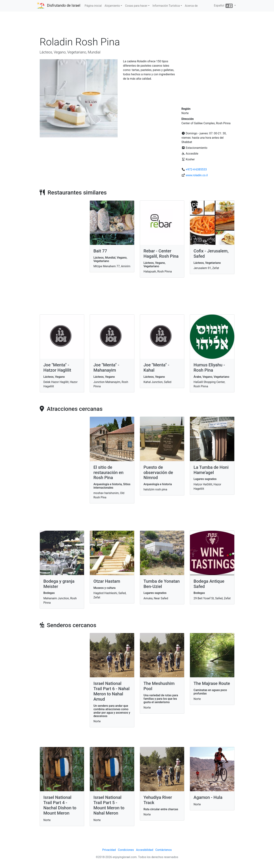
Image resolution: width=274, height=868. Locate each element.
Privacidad (109, 850)
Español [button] (224, 6)
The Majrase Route (212, 683)
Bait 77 (100, 251)
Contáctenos (164, 850)
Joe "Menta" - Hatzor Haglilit (57, 368)
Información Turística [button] (166, 6)
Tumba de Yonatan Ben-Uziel (162, 584)
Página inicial (93, 6)
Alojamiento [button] (112, 6)
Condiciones (126, 850)
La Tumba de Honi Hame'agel (211, 470)
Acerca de (191, 6)
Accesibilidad (145, 850)
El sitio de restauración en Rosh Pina (108, 473)
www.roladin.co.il (197, 175)
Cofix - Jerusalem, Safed (211, 254)
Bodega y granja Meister (59, 584)
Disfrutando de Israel (64, 5)
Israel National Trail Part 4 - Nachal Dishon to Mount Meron (60, 805)
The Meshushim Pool (159, 686)
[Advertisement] (137, 25)
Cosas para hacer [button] (136, 6)
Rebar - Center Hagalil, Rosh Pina (161, 254)
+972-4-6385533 (196, 169)
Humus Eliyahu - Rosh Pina (209, 368)
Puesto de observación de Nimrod (158, 473)
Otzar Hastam (107, 581)
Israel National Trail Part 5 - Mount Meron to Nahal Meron (109, 805)
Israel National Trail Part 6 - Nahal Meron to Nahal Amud (111, 691)
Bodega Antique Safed (209, 584)
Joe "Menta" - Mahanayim (106, 368)
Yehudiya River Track (158, 800)
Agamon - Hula (208, 797)
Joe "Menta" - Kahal (156, 368)
